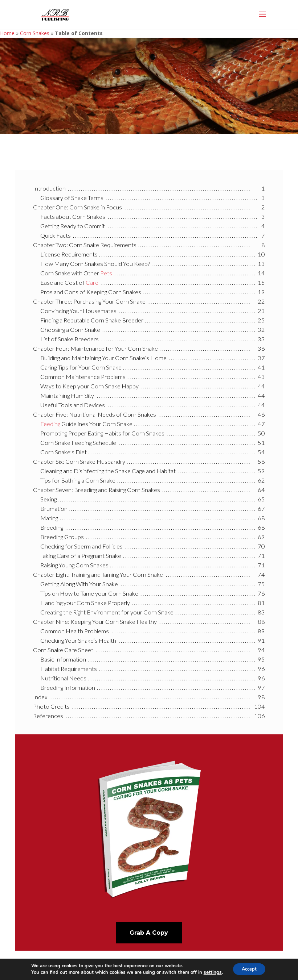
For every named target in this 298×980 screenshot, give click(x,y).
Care (92, 282)
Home (7, 33)
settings (210, 972)
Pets (106, 273)
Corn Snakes (35, 33)
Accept (249, 969)
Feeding (50, 424)
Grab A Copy (149, 933)
